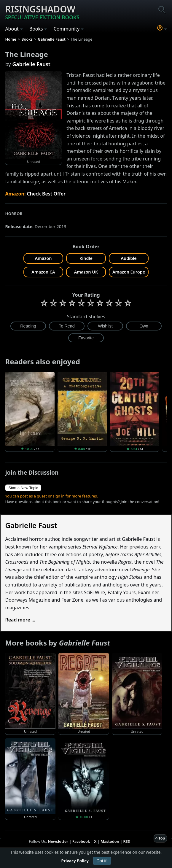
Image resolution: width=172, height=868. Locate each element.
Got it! (102, 861)
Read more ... (20, 620)
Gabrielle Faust (31, 64)
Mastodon (110, 841)
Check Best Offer (46, 194)
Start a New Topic (23, 488)
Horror (14, 214)
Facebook (81, 841)
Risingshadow (42, 12)
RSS (127, 841)
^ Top (160, 838)
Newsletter (58, 841)
